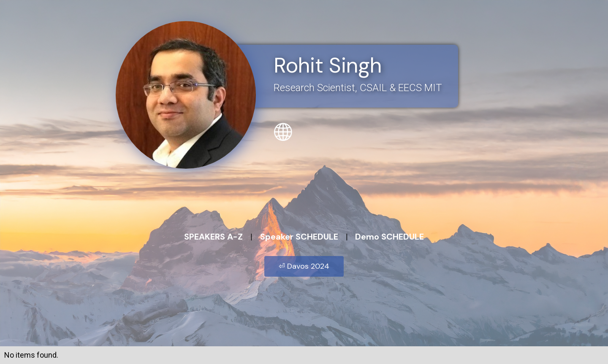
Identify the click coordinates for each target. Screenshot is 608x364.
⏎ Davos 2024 (304, 266)
